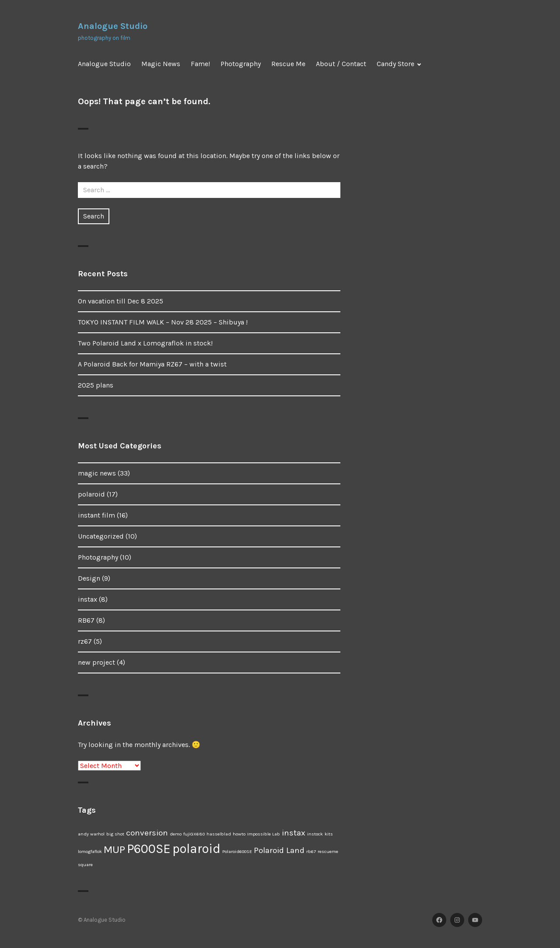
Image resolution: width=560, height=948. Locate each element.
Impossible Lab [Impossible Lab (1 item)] (264, 834)
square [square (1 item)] (85, 865)
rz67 (85, 641)
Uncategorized (101, 536)
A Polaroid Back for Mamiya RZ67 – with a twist (152, 364)
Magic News (161, 64)
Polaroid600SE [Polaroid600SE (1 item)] (237, 851)
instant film (96, 515)
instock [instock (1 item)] (315, 834)
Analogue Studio (113, 26)
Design (89, 578)
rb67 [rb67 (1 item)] (311, 851)
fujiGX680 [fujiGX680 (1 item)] (194, 834)
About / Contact (341, 64)
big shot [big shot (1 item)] (115, 834)
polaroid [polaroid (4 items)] (196, 849)
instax (87, 599)
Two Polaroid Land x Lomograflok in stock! (145, 343)
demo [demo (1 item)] (176, 834)
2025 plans (96, 385)
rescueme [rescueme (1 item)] (328, 851)
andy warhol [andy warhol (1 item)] (91, 834)
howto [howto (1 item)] (239, 834)
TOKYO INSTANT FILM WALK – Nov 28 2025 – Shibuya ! (163, 322)
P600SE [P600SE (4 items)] (149, 849)
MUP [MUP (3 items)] (114, 849)
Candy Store (395, 64)
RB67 (86, 620)
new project (96, 662)
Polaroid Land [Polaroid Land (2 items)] (279, 850)
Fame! (200, 64)
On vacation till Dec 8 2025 (121, 301)
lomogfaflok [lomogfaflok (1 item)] (90, 851)
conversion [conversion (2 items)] (147, 833)
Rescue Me (288, 64)
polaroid (91, 494)
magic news (97, 473)
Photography (241, 64)
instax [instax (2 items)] (294, 833)
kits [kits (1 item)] (329, 834)
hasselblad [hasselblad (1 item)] (219, 834)
